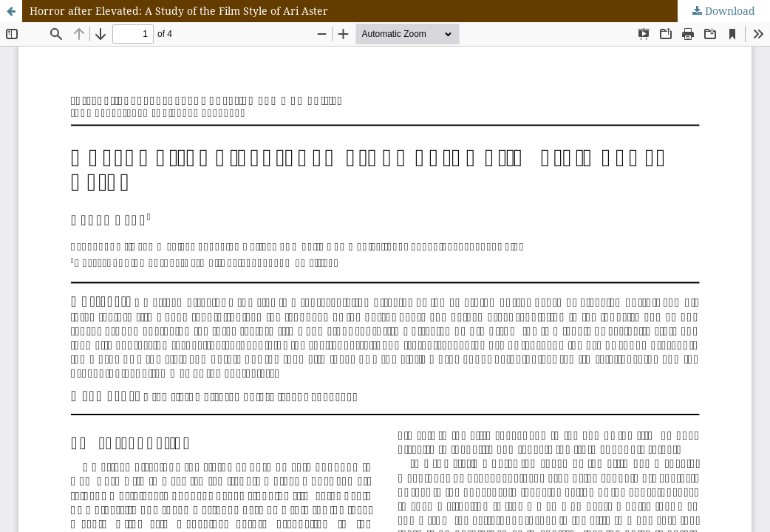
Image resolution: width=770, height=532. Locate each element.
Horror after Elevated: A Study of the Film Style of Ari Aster (179, 11)
